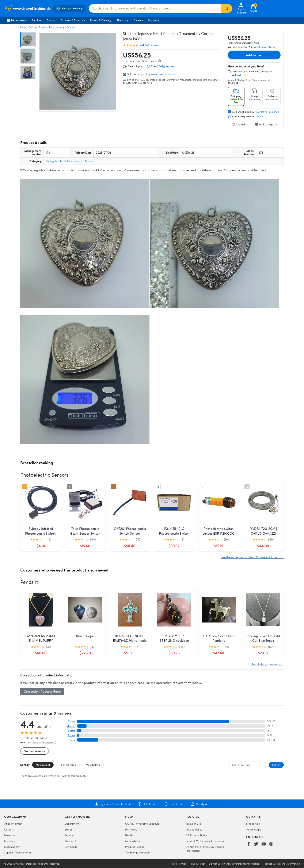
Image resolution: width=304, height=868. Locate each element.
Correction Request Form (42, 691)
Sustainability (12, 847)
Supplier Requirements (18, 852)
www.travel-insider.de (164, 74)
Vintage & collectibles (41, 27)
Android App (254, 829)
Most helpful (93, 765)
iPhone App (253, 824)
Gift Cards (71, 847)
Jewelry (60, 27)
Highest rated (68, 765)
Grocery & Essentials (73, 20)
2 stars (71, 735)
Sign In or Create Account (113, 804)
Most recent (43, 765)
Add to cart (254, 55)
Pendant (71, 27)
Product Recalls (134, 847)
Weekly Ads (200, 804)
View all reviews (35, 751)
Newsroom (11, 835)
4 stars (71, 726)
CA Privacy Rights (196, 835)
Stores (68, 829)
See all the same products (268, 664)
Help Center (148, 804)
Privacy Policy (194, 829)
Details (259, 117)
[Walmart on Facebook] (248, 844)
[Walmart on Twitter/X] (256, 844)
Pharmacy (123, 20)
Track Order (174, 804)
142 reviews (152, 45)
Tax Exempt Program (137, 852)
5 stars (71, 721)
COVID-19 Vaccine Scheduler (143, 824)
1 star (72, 740)
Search (276, 765)
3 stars (71, 731)
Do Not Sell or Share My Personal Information (234, 864)
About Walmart (13, 824)
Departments (17, 20)
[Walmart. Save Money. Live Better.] (27, 8)
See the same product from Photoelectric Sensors (252, 557)
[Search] (227, 8)
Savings (51, 20)
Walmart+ (71, 841)
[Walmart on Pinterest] (271, 844)
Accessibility (133, 841)
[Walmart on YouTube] (264, 844)
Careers (138, 20)
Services (37, 20)
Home (24, 27)
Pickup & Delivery (101, 20)
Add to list (240, 124)
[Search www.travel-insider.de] (155, 8)
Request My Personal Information (205, 841)
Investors (10, 841)
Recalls (129, 835)
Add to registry (266, 124)
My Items (154, 20)
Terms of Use (193, 824)
